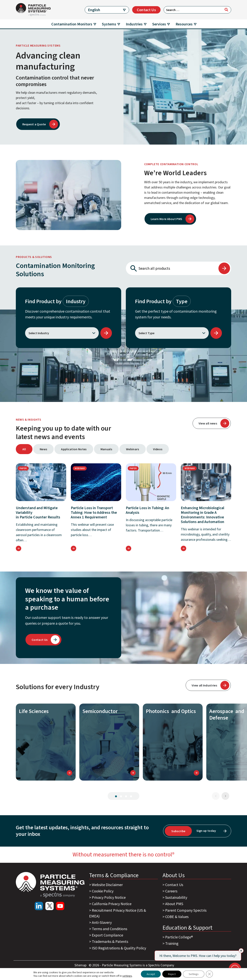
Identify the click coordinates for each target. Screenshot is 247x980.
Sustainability (176, 897)
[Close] (241, 951)
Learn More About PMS (166, 219)
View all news (208, 423)
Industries (134, 24)
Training (172, 943)
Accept (151, 974)
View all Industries (204, 685)
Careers (171, 891)
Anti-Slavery (102, 922)
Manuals (106, 449)
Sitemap (81, 965)
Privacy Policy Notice (109, 897)
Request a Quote (34, 124)
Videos (158, 449)
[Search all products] (172, 268)
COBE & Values (177, 917)
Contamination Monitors (72, 24)
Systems (109, 24)
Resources (184, 24)
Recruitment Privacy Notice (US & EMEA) (118, 913)
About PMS (174, 904)
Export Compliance (107, 935)
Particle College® (179, 937)
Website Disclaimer (107, 885)
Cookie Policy (103, 891)
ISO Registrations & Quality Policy (119, 948)
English (94, 10)
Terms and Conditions (110, 929)
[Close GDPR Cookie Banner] (209, 974)
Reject (172, 974)
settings (127, 976)
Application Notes (74, 449)
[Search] (226, 10)
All (24, 449)
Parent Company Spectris (186, 910)
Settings (194, 974)
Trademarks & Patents (110, 941)
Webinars (133, 449)
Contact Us (146, 10)
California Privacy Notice (112, 904)
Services (159, 24)
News (43, 449)
